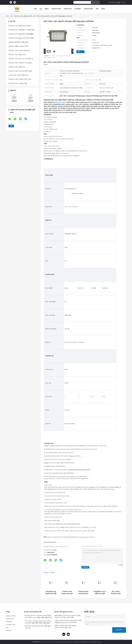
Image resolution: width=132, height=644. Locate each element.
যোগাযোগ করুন (88, 9)
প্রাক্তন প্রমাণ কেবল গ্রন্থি (16, 75)
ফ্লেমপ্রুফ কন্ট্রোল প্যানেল (16, 46)
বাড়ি (35, 9)
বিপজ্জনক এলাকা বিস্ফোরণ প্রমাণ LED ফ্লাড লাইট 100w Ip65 (67, 593)
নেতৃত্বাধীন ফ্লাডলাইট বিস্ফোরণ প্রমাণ (72, 537)
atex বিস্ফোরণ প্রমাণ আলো (88, 537)
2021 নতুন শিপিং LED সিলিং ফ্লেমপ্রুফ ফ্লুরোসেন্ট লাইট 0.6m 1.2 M (66, 627)
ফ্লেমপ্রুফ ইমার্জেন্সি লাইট (16, 42)
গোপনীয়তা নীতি (36, 642)
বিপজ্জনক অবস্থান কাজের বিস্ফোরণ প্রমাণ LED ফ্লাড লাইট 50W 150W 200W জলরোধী (83, 593)
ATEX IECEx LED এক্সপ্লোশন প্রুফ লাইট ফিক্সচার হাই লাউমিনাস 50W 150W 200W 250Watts (51, 593)
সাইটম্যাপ (9, 631)
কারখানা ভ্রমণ (68, 9)
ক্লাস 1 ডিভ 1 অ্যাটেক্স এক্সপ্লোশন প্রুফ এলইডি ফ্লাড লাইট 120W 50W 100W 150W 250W (38, 622)
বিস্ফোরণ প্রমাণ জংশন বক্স (17, 50)
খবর (97, 9)
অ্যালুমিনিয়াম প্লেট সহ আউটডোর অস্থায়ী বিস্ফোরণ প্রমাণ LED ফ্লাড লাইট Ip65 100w (100, 593)
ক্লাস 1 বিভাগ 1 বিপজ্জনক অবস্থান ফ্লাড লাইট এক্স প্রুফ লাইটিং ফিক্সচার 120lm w (116, 593)
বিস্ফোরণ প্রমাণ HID (15, 67)
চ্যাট (79, 52)
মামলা (103, 9)
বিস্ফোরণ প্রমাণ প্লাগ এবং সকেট (19, 59)
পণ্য (41, 9)
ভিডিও (47, 9)
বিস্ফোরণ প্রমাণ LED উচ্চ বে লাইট (19, 30)
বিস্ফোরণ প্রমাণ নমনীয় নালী (18, 79)
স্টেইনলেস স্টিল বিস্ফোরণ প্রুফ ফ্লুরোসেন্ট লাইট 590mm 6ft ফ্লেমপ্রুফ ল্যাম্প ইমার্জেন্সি (68, 622)
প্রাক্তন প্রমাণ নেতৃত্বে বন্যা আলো (55, 537)
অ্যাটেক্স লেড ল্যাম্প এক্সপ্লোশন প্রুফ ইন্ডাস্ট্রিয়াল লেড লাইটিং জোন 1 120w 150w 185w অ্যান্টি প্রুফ (38, 617)
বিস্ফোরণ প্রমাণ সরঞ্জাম (16, 83)
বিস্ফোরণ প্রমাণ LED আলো (17, 26)
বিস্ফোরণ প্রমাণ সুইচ (15, 55)
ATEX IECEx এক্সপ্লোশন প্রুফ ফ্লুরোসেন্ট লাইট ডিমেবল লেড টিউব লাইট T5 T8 (68, 617)
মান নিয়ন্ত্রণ (78, 9)
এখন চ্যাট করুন (112, 2)
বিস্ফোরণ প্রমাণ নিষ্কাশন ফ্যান (18, 63)
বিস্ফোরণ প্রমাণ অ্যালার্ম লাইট (18, 71)
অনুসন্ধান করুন (95, 2)
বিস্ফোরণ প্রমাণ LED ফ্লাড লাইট (23, 16)
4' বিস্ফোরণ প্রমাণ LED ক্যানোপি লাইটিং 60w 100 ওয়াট (38, 627)
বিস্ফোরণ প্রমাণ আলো (59, 102)
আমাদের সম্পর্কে (56, 9)
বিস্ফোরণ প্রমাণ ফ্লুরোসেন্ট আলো (19, 38)
